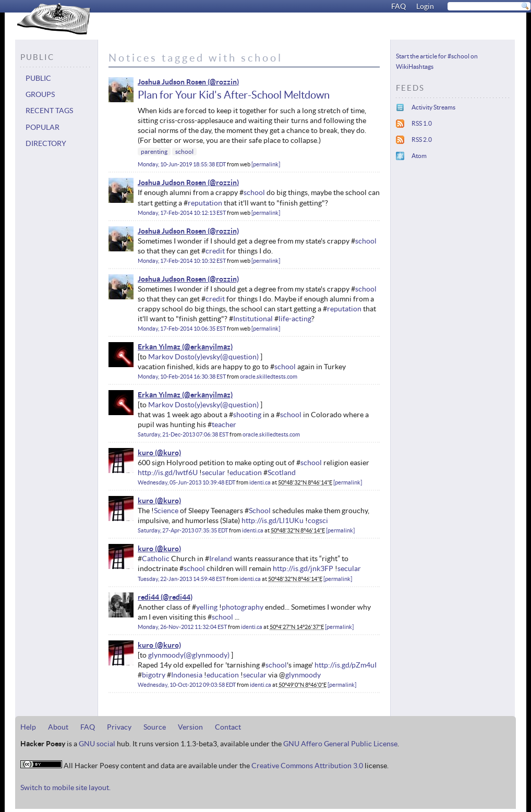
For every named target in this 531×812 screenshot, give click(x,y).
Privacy (119, 727)
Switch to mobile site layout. (65, 787)
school (184, 152)
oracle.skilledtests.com (269, 377)
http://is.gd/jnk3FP (303, 568)
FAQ (399, 6)
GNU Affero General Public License (340, 744)
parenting (154, 152)
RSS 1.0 (422, 123)
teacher (224, 425)
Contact (228, 727)
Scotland (282, 472)
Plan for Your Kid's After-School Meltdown (234, 95)
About (58, 727)
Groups (40, 94)
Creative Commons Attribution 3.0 (307, 766)
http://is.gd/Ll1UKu (273, 520)
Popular (43, 127)
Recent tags (49, 111)
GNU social (97, 744)
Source (155, 727)
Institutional (253, 319)
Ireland (221, 559)
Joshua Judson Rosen (172, 82)
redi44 (148, 597)
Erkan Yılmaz (159, 347)
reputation (205, 203)
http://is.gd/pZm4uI (346, 665)
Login (425, 6)
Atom (419, 156)
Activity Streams (433, 107)
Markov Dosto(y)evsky (184, 357)
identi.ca (260, 482)
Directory (46, 143)
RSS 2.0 (422, 140)
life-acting (295, 319)
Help (28, 727)
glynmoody (166, 655)
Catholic (156, 559)
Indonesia (187, 675)
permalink (266, 164)
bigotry (154, 675)
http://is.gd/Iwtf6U (168, 472)
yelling (207, 607)
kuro (146, 453)
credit (215, 251)
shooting (247, 415)
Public (38, 78)
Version (190, 727)
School (260, 511)
